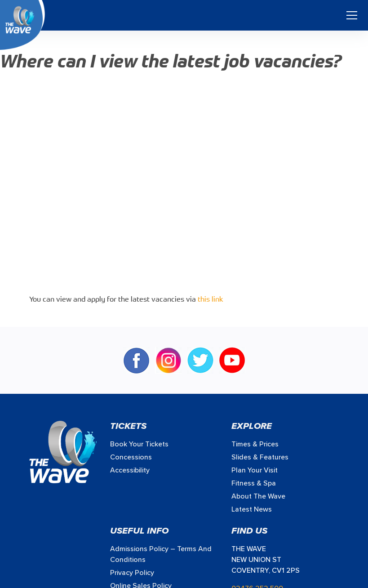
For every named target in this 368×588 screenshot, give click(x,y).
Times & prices (255, 444)
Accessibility (130, 470)
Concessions (131, 457)
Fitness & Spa (254, 483)
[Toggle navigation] (352, 15)
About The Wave (258, 496)
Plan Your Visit (255, 470)
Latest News (252, 509)
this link (211, 300)
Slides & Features (260, 457)
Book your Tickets (139, 444)
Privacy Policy (132, 573)
